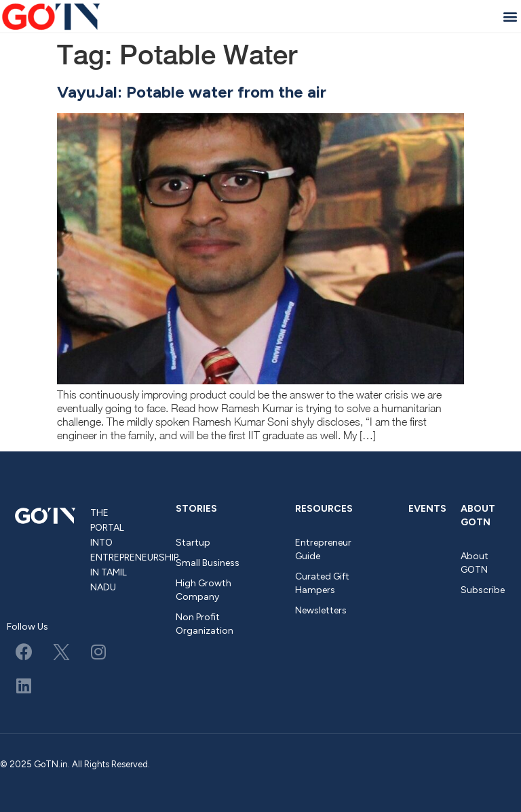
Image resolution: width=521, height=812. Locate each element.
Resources (324, 509)
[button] (510, 16)
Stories (196, 509)
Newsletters (321, 610)
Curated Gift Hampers (322, 583)
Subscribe (483, 590)
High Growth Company (204, 590)
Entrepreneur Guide (323, 549)
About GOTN (478, 515)
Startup (193, 543)
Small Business (208, 563)
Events (427, 509)
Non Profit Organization (205, 624)
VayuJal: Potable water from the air (192, 92)
